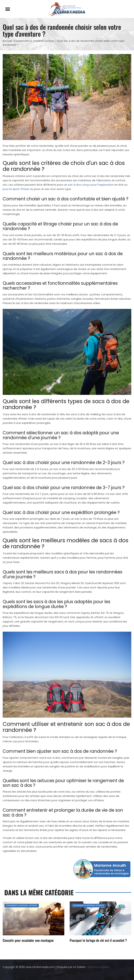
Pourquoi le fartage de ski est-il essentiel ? (98, 940)
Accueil (7, 41)
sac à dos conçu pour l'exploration (91, 185)
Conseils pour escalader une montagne (28, 940)
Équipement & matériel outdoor (34, 41)
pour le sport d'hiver (16, 189)
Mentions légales (99, 967)
